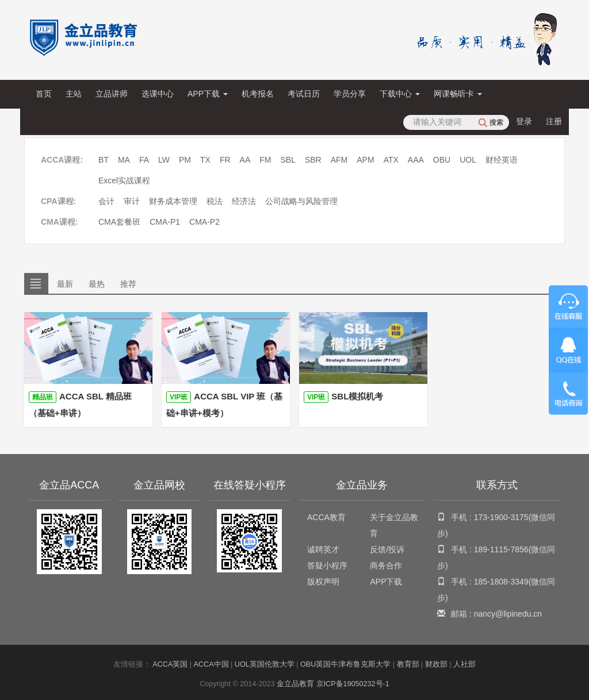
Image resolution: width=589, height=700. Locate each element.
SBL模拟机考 (343, 397)
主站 (74, 94)
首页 (44, 94)
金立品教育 (295, 684)
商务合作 (386, 566)
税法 (215, 201)
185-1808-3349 (501, 582)
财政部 (436, 664)
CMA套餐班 (119, 222)
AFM (339, 160)
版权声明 (323, 582)
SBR (313, 160)
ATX (391, 160)
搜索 (496, 122)
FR (225, 160)
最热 (97, 284)
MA (124, 160)
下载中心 (400, 94)
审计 (132, 201)
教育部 (408, 664)
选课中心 (158, 94)
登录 (524, 121)
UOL (468, 160)
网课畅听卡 (458, 94)
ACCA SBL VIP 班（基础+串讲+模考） (224, 405)
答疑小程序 (327, 566)
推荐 (128, 284)
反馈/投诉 (387, 549)
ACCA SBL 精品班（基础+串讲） (80, 405)
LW (164, 160)
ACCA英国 (170, 664)
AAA (416, 160)
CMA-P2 (204, 222)
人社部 (464, 664)
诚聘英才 (323, 549)
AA (245, 160)
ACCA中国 (211, 664)
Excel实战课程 (124, 180)
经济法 (244, 201)
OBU (442, 160)
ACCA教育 (326, 517)
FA (144, 160)
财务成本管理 (173, 201)
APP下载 (208, 94)
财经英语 (502, 160)
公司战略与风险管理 (301, 201)
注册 (554, 121)
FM (265, 160)
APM (365, 160)
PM (185, 160)
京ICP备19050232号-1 (353, 684)
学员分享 (350, 94)
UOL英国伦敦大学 (265, 664)
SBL (288, 160)
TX (205, 160)
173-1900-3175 (501, 517)
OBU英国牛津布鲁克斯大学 (345, 664)
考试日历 (304, 94)
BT (104, 160)
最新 (65, 284)
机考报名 (258, 94)
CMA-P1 (165, 222)
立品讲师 (112, 94)
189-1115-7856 (501, 549)
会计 (106, 201)
